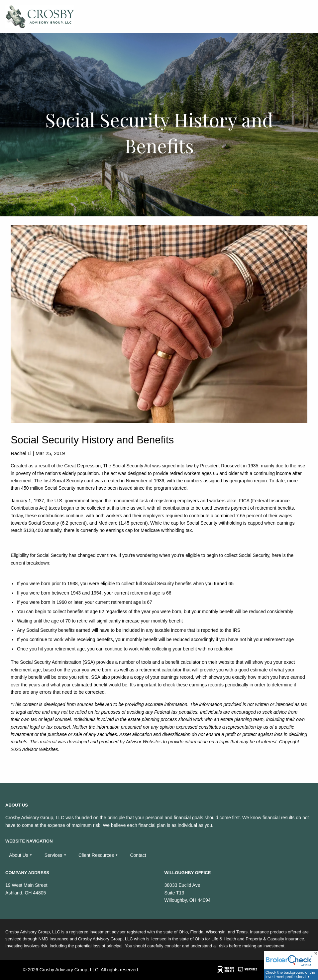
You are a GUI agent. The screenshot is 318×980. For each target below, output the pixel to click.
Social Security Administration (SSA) (57, 662)
